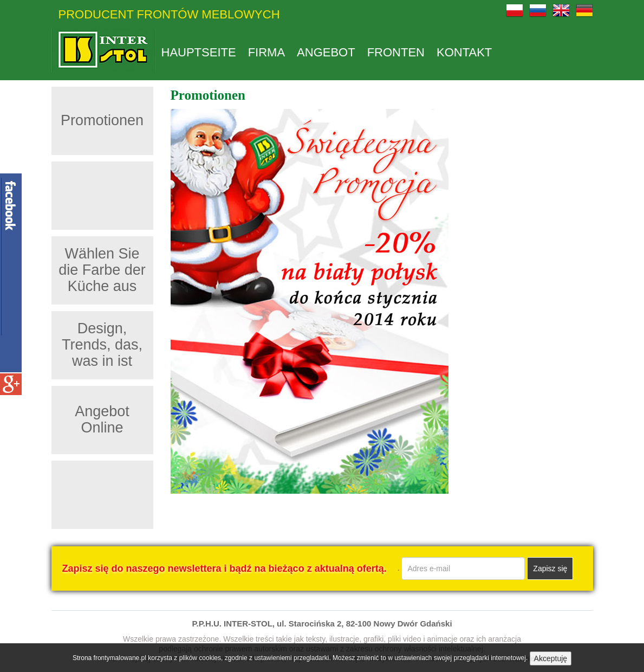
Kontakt (464, 53)
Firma (266, 53)
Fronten (396, 53)
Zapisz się (550, 568)
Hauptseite (199, 53)
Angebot (326, 53)
